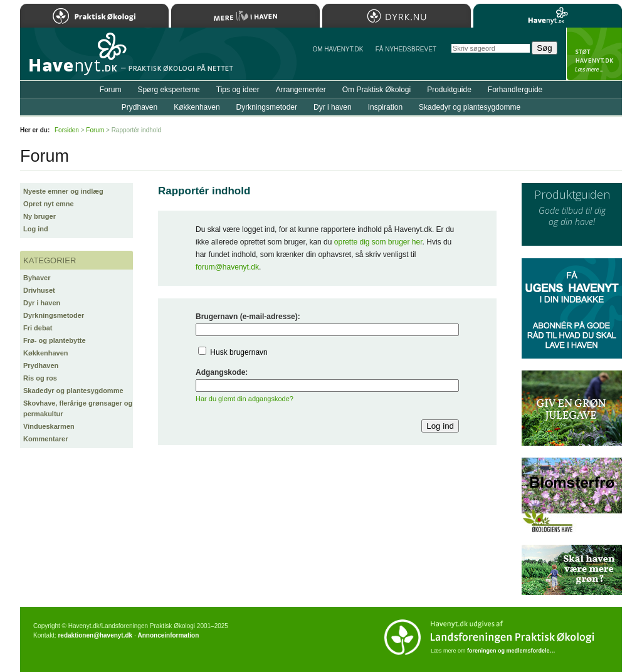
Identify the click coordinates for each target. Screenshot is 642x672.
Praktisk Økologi (94, 16)
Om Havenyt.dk (338, 49)
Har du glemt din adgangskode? (245, 399)
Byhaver (37, 278)
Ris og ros (40, 378)
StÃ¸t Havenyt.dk (594, 54)
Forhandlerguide (515, 90)
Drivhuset (39, 290)
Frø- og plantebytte (55, 340)
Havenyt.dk (548, 16)
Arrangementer (301, 90)
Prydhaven (41, 365)
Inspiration (385, 107)
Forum (111, 90)
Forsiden (67, 130)
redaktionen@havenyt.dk (95, 635)
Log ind (36, 229)
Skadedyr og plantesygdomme (73, 391)
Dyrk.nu (397, 16)
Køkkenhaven (46, 353)
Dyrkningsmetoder (54, 315)
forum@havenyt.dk (227, 267)
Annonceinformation (168, 635)
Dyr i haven (42, 303)
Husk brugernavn (239, 352)
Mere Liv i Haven (245, 16)
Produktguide (449, 90)
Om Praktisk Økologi (376, 90)
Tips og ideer (238, 90)
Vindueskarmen (49, 426)
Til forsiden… (75, 59)
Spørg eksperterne (168, 90)
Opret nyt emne (49, 204)
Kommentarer (46, 439)
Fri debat (38, 328)
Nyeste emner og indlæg (63, 191)
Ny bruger (39, 216)
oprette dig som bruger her (378, 242)
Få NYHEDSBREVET (406, 49)
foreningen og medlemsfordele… (511, 651)
